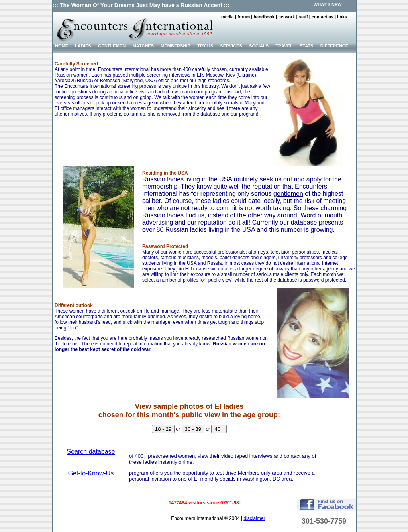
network (286, 17)
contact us (323, 17)
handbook (264, 17)
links (342, 17)
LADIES (83, 46)
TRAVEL (284, 46)
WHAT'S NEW (328, 4)
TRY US (205, 46)
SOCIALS (259, 46)
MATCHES (143, 46)
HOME (62, 46)
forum (244, 17)
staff (303, 17)
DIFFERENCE (334, 46)
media (228, 17)
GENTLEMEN (112, 46)
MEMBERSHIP (176, 46)
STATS (306, 46)
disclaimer (254, 518)
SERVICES (231, 46)
